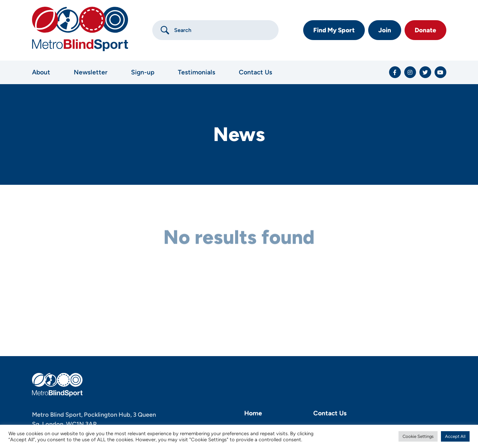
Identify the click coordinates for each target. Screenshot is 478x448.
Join (385, 30)
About (41, 72)
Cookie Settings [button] (418, 436)
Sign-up (143, 72)
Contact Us (256, 72)
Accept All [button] (455, 436)
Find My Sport (334, 30)
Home (253, 413)
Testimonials (197, 72)
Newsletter (91, 72)
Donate (425, 30)
